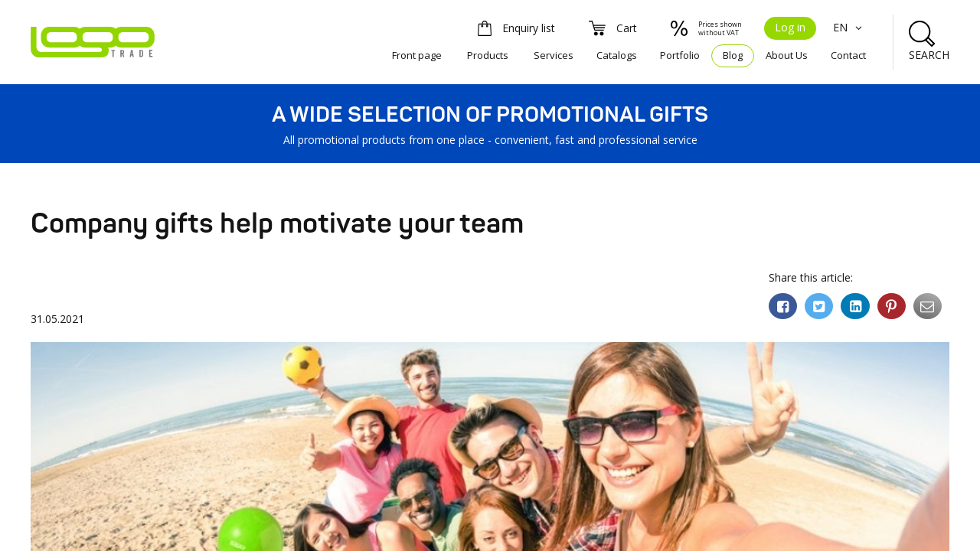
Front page (417, 55)
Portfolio (680, 55)
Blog (733, 55)
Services (554, 55)
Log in (790, 27)
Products (488, 55)
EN (849, 27)
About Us (787, 55)
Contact (848, 55)
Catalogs (617, 55)
